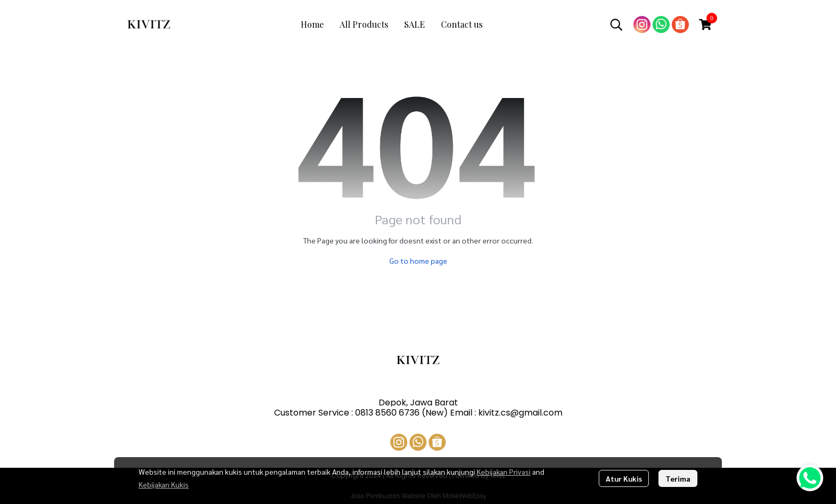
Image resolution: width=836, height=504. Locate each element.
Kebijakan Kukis (164, 484)
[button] (616, 25)
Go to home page (418, 261)
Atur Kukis (624, 478)
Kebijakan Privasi (504, 472)
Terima (678, 478)
